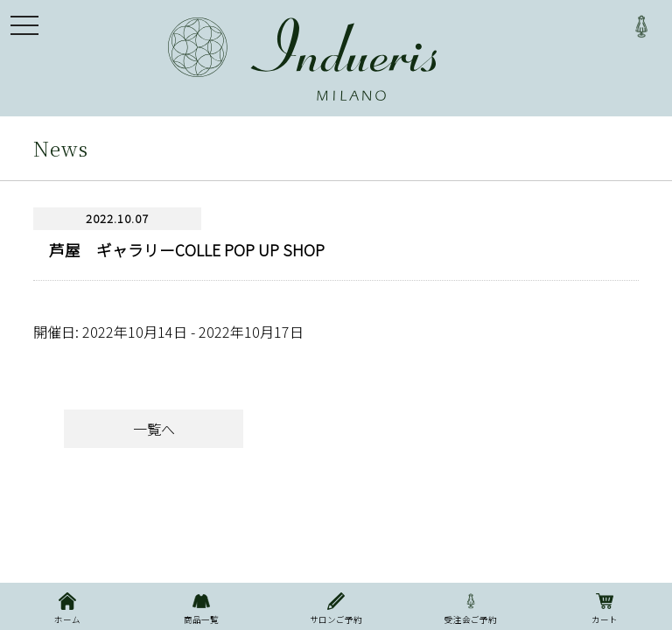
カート (605, 606)
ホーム (67, 606)
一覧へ (154, 429)
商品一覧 (202, 606)
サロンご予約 (336, 606)
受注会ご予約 (471, 606)
